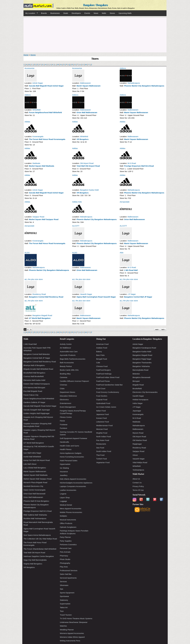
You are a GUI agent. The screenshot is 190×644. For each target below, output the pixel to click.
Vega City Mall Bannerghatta (35, 560)
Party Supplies (66, 541)
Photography (65, 563)
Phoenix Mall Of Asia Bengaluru (36, 501)
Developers (76, 13)
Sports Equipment (67, 593)
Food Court (101, 388)
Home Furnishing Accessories (72, 457)
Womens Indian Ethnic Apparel (72, 637)
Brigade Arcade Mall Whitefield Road (38, 369)
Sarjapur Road (38, 217)
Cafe (98, 363)
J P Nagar (132, 294)
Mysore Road (138, 433)
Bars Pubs (100, 355)
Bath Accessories (67, 363)
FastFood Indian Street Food (108, 377)
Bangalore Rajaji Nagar (142, 359)
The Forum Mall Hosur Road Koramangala (47, 139)
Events (87, 13)
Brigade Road (138, 385)
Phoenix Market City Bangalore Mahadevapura (144, 86)
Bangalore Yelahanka (141, 366)
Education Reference (68, 396)
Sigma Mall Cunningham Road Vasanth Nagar (96, 297)
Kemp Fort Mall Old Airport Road (37, 460)
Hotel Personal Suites (69, 461)
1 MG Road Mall (131, 270)
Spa (61, 589)
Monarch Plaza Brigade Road (35, 482)
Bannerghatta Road (140, 370)
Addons (123, 68)
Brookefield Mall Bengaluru (34, 373)
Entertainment (65, 403)
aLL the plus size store (34, 279)
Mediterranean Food (104, 425)
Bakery (99, 352)
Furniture (63, 428)
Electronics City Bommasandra (145, 392)
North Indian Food (103, 437)
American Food (102, 344)
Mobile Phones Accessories (71, 512)
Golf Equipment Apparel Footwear (73, 438)
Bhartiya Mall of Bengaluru (34, 365)
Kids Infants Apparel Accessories (73, 479)
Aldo (122, 253)
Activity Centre (66, 344)
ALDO (27, 253)
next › (157, 330)
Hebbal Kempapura (140, 400)
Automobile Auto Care (69, 352)
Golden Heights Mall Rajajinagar (37, 413)
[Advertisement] (95, 35)
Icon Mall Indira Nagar (32, 453)
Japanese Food (102, 414)
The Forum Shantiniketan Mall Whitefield (40, 549)
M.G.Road (132, 163)
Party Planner (65, 537)
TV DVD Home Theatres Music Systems (76, 618)
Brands (44, 13)
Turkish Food (101, 459)
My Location (31, 13)
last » (163, 330)
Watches (63, 626)
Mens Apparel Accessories (71, 509)
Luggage (63, 501)
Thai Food (100, 455)
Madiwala (36, 163)
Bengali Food (102, 359)
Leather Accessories (68, 490)
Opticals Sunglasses (68, 527)
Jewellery (64, 475)
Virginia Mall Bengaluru (33, 564)
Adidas (27, 122)
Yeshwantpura (138, 470)
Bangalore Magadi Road (42, 315)
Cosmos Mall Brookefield (34, 376)
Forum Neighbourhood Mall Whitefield (45, 112)
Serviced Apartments (68, 578)
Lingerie (63, 494)
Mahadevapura (134, 83)
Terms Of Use (138, 490)
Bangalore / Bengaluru (95, 5)
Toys (62, 611)
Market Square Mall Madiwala (42, 166)
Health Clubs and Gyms (69, 446)
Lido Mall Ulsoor (30, 464)
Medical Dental (66, 505)
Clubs (62, 388)
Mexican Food (102, 429)
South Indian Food (104, 451)
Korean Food (101, 418)
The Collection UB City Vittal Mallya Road (40, 539)
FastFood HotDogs (104, 374)
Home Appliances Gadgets (71, 453)
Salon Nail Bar (66, 574)
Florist (62, 421)
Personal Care (66, 548)
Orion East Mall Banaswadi (34, 494)
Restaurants (101, 444)
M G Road (132, 267)
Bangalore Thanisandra (142, 363)
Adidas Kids (77, 202)
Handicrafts (64, 442)
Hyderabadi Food (103, 403)
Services (63, 582)
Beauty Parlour (66, 366)
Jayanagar (137, 411)
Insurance (64, 472)
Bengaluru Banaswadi (141, 377)
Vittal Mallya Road (140, 462)
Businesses (55, 13)
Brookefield (137, 388)
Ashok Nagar (38, 83)
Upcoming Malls (125, 13)
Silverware (64, 585)
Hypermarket (65, 464)
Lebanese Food (103, 422)
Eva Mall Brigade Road (33, 391)
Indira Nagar (138, 403)
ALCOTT (76, 226)
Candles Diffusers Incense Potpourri (74, 381)
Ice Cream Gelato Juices (106, 407)
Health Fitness (66, 449)
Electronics (64, 400)
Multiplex (63, 516)
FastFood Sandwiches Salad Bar (109, 385)
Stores (112, 13)
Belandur (136, 374)
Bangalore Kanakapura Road (144, 348)
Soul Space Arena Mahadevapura (37, 535)
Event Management (68, 407)
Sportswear (64, 596)
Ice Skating (64, 468)
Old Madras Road (140, 440)
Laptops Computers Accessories (73, 486)
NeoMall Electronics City (33, 486)
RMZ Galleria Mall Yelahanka (35, 515)
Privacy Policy (138, 486)
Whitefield (36, 110)
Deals (66, 13)
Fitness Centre (66, 417)
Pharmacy (64, 556)
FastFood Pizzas (103, 381)
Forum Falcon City (31, 395)
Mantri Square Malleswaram (89, 86)
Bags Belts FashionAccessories (73, 359)
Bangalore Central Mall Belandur (37, 354)
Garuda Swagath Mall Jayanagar (37, 410)
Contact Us (137, 483)
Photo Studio (65, 559)
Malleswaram (85, 83)
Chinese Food (102, 366)
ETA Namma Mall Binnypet (34, 388)
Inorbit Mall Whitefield (32, 457)
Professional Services (69, 570)
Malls (104, 13)
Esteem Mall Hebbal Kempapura (37, 384)
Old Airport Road (87, 163)
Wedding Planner (67, 630)
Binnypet (136, 381)
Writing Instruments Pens (70, 641)
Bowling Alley (65, 374)
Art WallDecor (65, 348)
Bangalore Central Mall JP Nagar (138, 297)
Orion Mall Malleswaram (87, 112)
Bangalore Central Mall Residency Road (46, 297)
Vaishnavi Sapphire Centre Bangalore (39, 556)
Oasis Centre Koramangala (34, 490)
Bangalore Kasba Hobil (89, 190)
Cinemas (63, 385)
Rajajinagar (137, 444)
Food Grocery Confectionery (108, 392)
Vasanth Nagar (86, 294)
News (96, 13)
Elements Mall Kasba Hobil (34, 380)
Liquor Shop (65, 497)
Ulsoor (135, 455)
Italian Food (101, 411)
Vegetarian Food (103, 462)
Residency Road (39, 294)
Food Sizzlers (102, 396)
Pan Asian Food (103, 440)
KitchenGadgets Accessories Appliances (76, 483)
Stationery (64, 600)
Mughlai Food (102, 433)
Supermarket (65, 604)
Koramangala (38, 136)
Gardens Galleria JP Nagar (34, 402)
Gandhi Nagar (138, 396)
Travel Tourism (66, 615)
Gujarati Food (102, 400)
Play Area (64, 567)
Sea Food (100, 448)
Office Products (66, 523)
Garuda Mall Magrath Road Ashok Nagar (46, 86)
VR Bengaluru (83, 139)
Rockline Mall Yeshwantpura (35, 518)
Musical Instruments (68, 520)
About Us (136, 479)
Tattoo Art (64, 607)
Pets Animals (65, 552)
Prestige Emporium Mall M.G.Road (139, 166)
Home (26, 55)
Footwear (64, 425)
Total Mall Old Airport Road (88, 166)
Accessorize (30, 68)
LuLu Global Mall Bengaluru (35, 468)
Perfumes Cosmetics (68, 545)
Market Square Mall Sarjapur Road (44, 219)
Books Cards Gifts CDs (69, 370)
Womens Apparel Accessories (72, 633)
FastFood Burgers (103, 370)
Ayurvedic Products (68, 355)
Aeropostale (125, 202)
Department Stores (67, 392)
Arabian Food (102, 348)
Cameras (64, 377)
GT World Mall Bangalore (40, 318)
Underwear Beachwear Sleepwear (74, 622)
